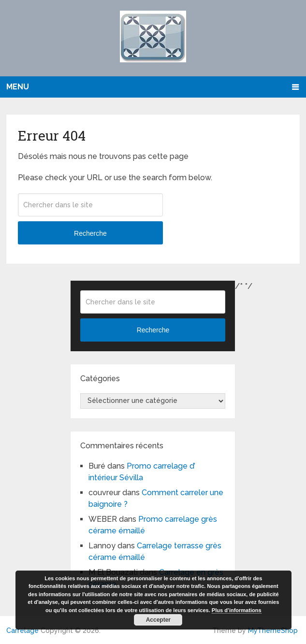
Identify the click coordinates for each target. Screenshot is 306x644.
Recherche (90, 233)
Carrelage (22, 630)
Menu (18, 87)
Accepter (158, 620)
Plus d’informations (237, 610)
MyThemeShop (273, 630)
